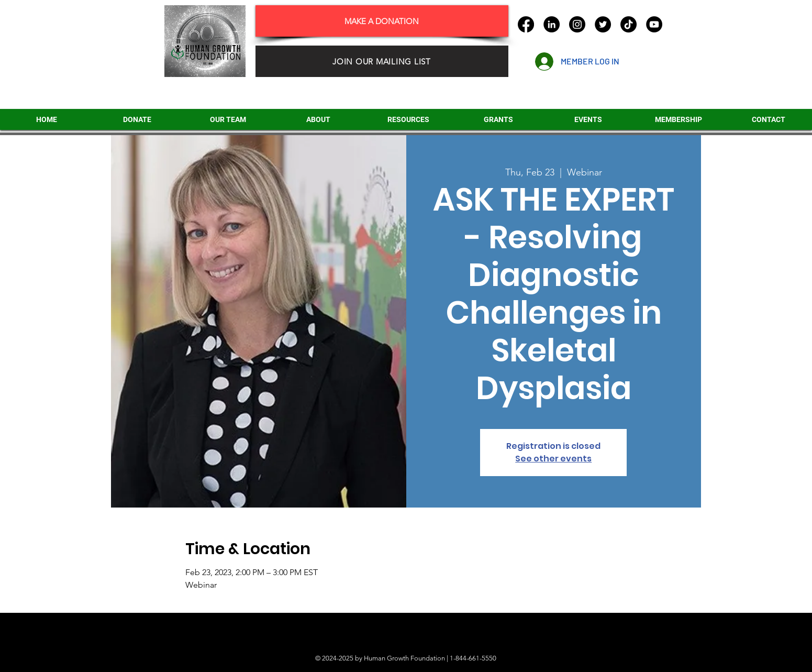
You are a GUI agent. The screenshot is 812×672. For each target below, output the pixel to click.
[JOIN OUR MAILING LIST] (382, 61)
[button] (498, 119)
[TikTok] (629, 24)
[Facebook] (526, 24)
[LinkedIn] (552, 24)
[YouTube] (654, 24)
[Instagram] (577, 24)
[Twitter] (603, 24)
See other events (553, 459)
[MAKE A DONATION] (382, 21)
